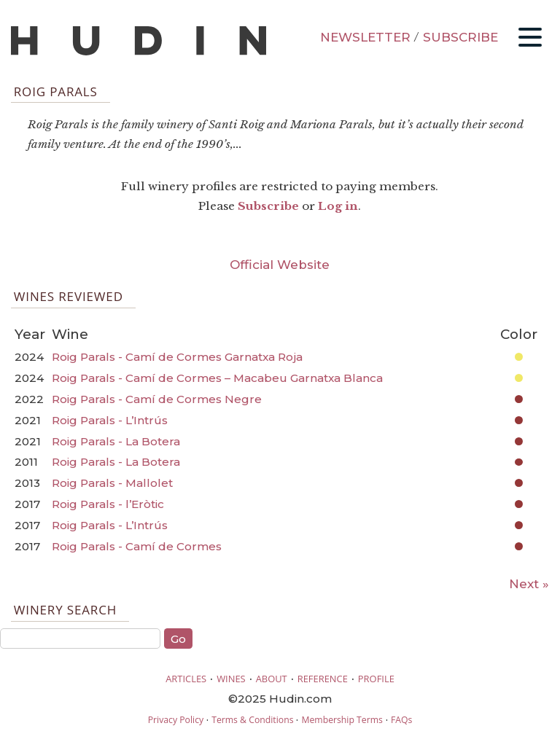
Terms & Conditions (252, 720)
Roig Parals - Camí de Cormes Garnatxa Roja (177, 357)
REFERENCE (323, 679)
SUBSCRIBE (460, 37)
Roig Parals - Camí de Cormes (137, 546)
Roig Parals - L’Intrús (110, 420)
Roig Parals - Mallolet (112, 483)
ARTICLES (186, 679)
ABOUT (272, 679)
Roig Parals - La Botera (116, 441)
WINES (231, 679)
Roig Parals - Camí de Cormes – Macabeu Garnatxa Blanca (217, 378)
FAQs (401, 720)
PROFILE (376, 679)
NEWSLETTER (365, 37)
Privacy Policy (176, 720)
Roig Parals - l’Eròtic (108, 504)
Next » (529, 584)
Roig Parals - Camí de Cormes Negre (157, 399)
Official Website (280, 265)
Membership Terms (342, 720)
